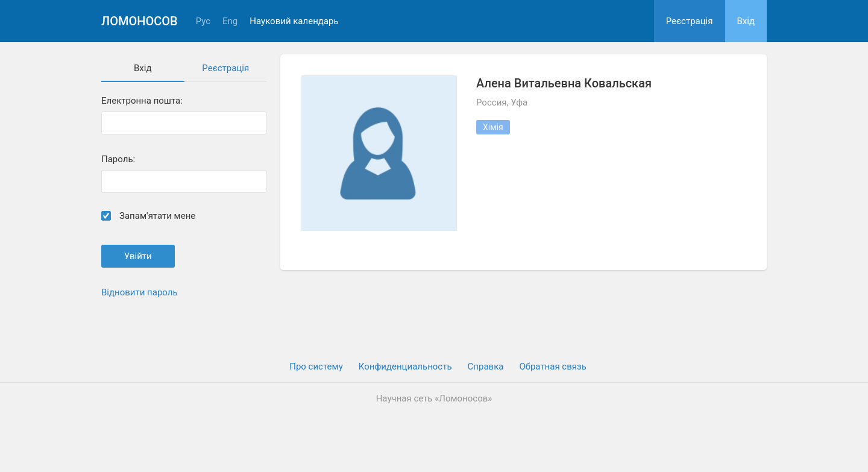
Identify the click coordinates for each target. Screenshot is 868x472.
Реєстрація (690, 21)
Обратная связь (552, 367)
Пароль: (118, 159)
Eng (230, 21)
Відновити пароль (140, 292)
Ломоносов (140, 21)
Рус (203, 21)
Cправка (486, 367)
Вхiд (746, 21)
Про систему (316, 367)
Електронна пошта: (142, 101)
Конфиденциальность (405, 367)
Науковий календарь (294, 21)
